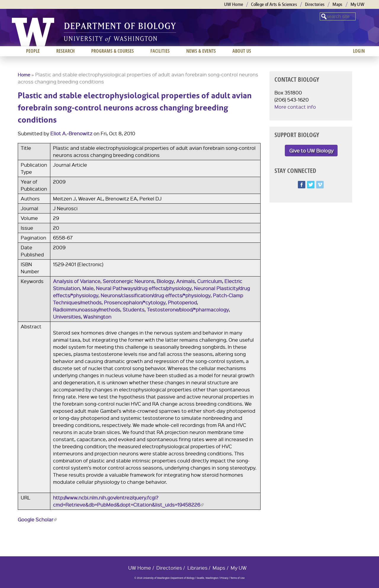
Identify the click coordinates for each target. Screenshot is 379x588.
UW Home (234, 4)
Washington (97, 317)
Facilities (160, 51)
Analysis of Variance (77, 281)
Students (134, 310)
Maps (337, 4)
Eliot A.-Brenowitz (71, 133)
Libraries (197, 568)
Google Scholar (37, 519)
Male (88, 288)
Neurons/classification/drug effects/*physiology (156, 295)
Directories (315, 4)
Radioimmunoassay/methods (87, 310)
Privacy (224, 578)
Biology (165, 281)
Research (65, 51)
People (33, 51)
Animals (186, 281)
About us (242, 51)
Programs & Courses (113, 51)
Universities (67, 317)
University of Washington (33, 32)
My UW (358, 4)
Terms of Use (237, 578)
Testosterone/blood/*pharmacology (188, 310)
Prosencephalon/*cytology (135, 302)
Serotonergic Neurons (129, 281)
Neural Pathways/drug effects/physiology (144, 288)
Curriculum (210, 281)
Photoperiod (182, 302)
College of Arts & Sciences (274, 4)
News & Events (201, 51)
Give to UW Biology (311, 151)
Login (359, 51)
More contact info (295, 107)
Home (24, 75)
